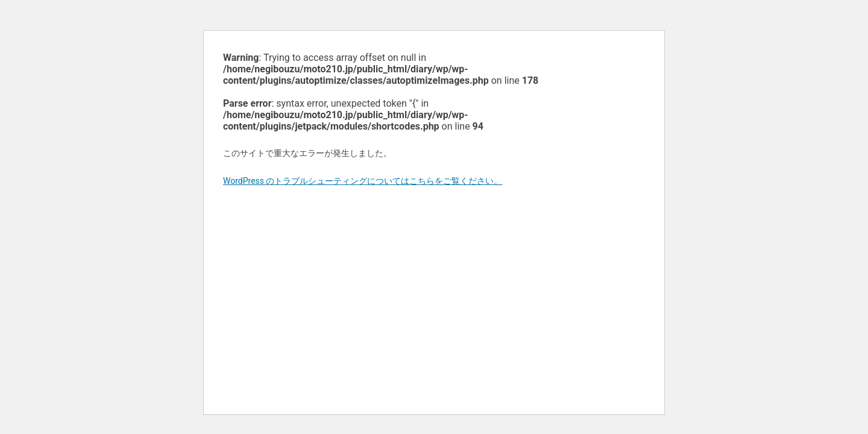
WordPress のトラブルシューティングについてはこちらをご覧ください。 (363, 181)
